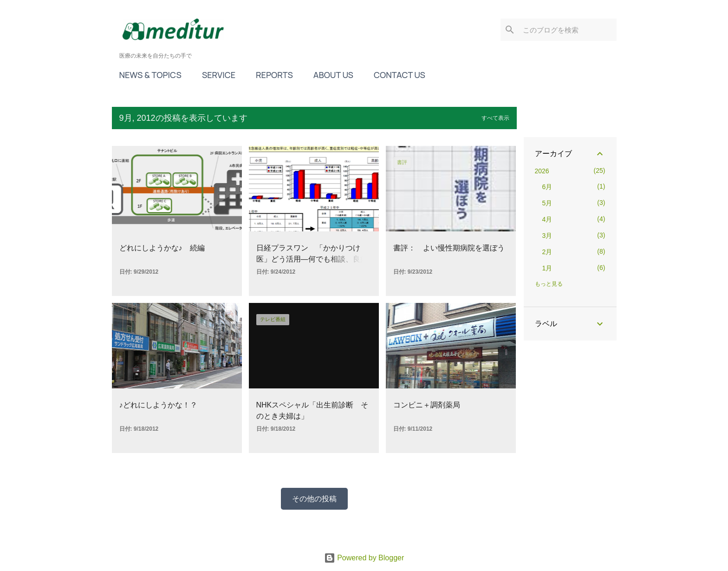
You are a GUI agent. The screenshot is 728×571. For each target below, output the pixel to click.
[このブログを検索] (568, 30)
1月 (547, 268)
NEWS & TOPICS (150, 75)
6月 (547, 187)
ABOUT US (333, 75)
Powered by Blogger (364, 558)
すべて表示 (495, 118)
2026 (542, 171)
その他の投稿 (314, 499)
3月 (547, 236)
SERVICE (219, 75)
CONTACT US (400, 75)
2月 (547, 252)
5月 (547, 203)
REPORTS (274, 75)
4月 (547, 219)
